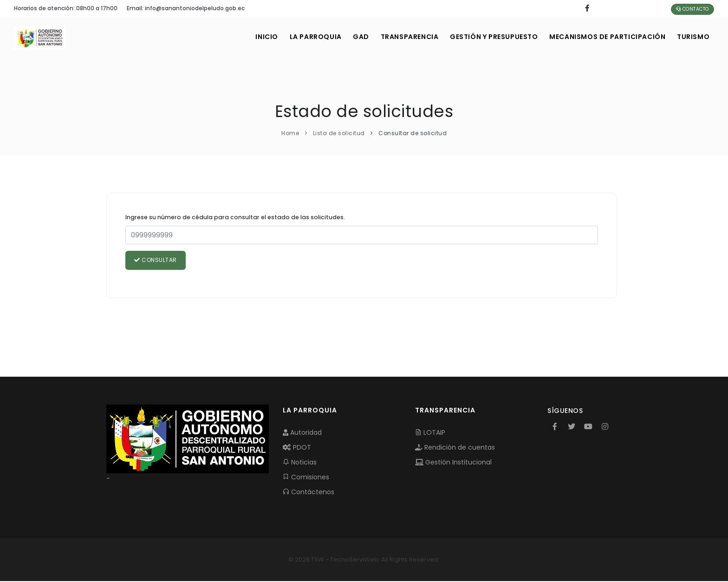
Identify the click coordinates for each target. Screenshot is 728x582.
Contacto (692, 9)
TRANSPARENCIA (401, 37)
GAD (350, 37)
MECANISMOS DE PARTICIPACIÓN (604, 37)
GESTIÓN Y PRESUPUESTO (488, 37)
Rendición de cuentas (455, 448)
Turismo (692, 37)
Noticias (300, 463)
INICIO (251, 37)
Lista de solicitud (339, 133)
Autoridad (302, 433)
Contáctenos (309, 492)
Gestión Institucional (453, 463)
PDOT (297, 448)
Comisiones (306, 477)
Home (290, 133)
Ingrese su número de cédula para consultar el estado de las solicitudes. (235, 217)
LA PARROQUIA (302, 37)
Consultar (156, 260)
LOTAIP (430, 433)
